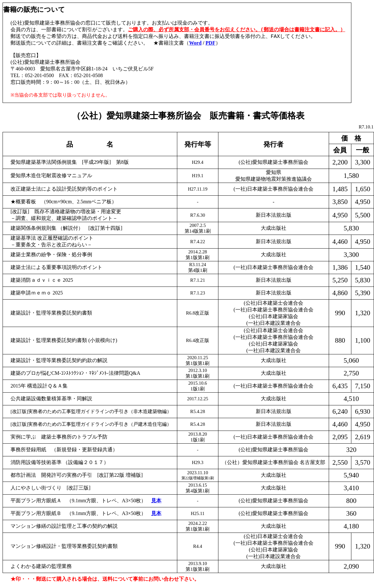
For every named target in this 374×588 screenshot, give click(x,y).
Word (195, 44)
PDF (211, 44)
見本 (156, 501)
